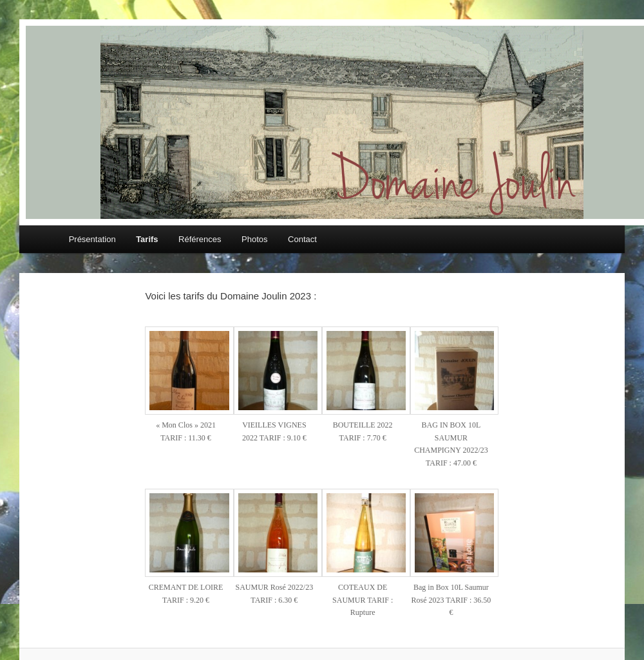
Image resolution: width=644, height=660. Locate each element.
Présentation (92, 239)
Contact (302, 239)
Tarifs (147, 239)
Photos (254, 239)
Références (200, 239)
